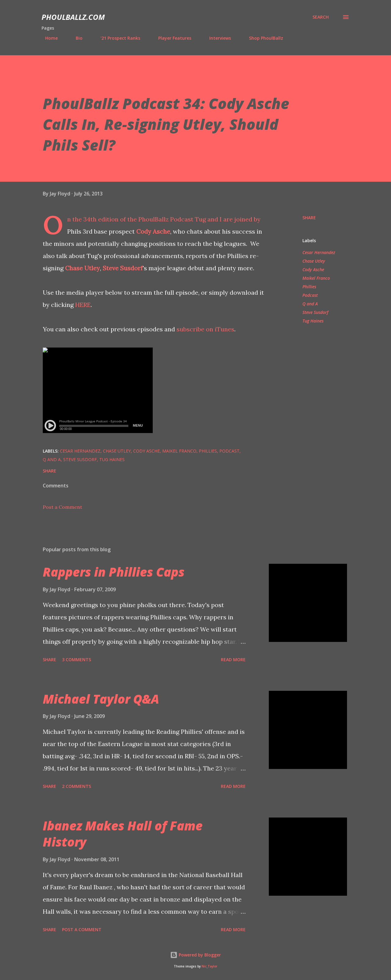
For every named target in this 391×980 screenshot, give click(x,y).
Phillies (309, 287)
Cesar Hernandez (319, 252)
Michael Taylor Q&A (101, 699)
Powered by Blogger (195, 955)
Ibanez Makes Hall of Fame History (123, 834)
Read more (233, 659)
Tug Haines (313, 321)
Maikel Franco (316, 278)
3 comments (77, 659)
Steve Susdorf (123, 268)
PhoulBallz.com (73, 17)
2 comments (77, 786)
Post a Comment (62, 507)
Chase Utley (82, 268)
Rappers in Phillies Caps (114, 572)
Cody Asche (153, 231)
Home (48, 38)
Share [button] (309, 218)
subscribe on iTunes (205, 329)
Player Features (171, 38)
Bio (75, 38)
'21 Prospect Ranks (117, 38)
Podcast (310, 295)
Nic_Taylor (209, 966)
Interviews (216, 38)
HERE (83, 305)
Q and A (310, 304)
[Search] (321, 17)
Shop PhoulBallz (262, 38)
